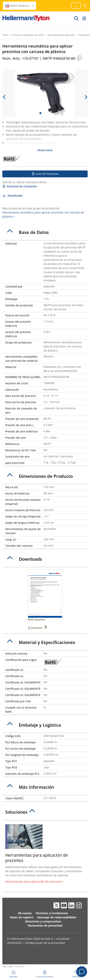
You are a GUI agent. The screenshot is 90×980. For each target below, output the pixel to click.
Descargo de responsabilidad (57, 917)
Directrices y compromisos (43, 921)
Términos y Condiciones (52, 913)
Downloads (12, 196)
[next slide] (86, 97)
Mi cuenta (25, 913)
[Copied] (79, 58)
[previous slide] (4, 97)
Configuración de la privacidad (45, 943)
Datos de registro (22, 917)
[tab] (45, 232)
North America (20, 6)
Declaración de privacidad (45, 926)
